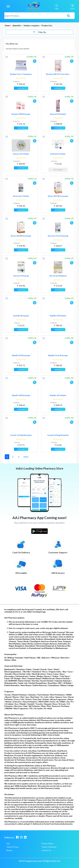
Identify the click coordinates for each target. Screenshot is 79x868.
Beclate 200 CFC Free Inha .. (58, 74)
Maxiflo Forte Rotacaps (58, 355)
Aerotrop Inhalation (58, 276)
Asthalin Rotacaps (21, 316)
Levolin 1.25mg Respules (21, 435)
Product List (47, 26)
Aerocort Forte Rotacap (58, 236)
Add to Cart (21, 88)
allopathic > (18, 26)
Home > (8, 26)
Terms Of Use (12, 847)
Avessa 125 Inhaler (21, 154)
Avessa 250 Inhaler (58, 114)
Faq (8, 843)
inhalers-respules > (32, 26)
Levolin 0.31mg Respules (58, 435)
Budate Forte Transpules (21, 74)
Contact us (46, 850)
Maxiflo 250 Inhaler (58, 316)
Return (9, 850)
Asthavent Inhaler (58, 154)
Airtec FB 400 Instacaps (21, 236)
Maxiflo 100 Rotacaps (21, 395)
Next (26, 457)
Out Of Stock (58, 170)
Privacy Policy (47, 843)
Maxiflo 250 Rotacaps (21, 355)
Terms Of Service (49, 847)
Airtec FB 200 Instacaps (58, 196)
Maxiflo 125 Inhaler (58, 395)
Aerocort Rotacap (21, 276)
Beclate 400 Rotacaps (21, 114)
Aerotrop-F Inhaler (21, 196)
